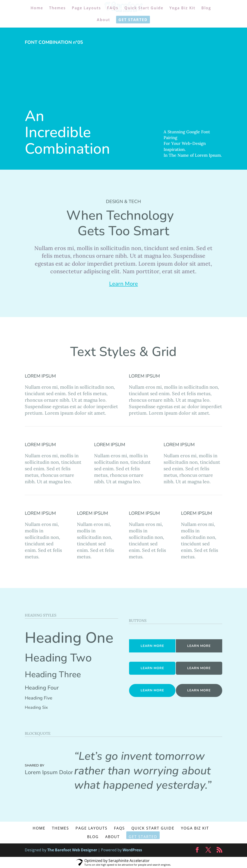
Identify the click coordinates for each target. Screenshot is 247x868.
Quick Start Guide (144, 8)
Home (37, 8)
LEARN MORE (152, 646)
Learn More (123, 284)
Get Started (133, 20)
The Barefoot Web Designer (72, 850)
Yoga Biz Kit (182, 8)
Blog (206, 8)
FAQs (113, 8)
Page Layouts (86, 8)
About (103, 20)
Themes (57, 8)
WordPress (132, 850)
